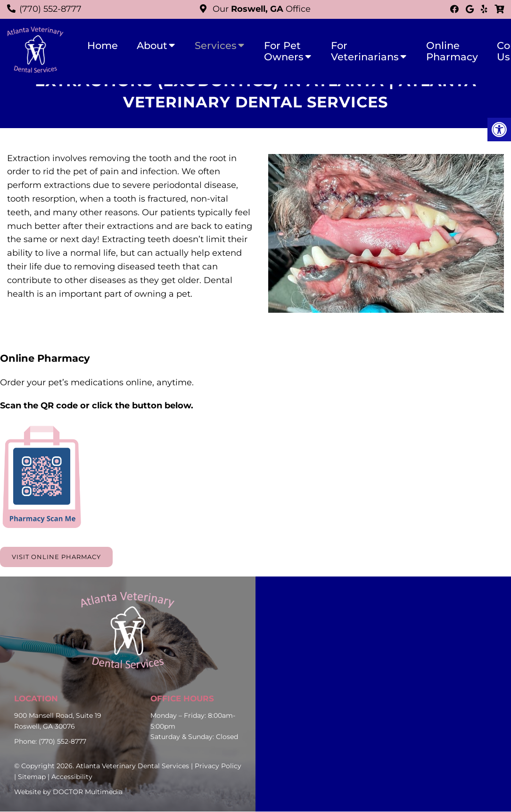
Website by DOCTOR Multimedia (68, 792)
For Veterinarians (365, 51)
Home (103, 45)
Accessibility (72, 777)
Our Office (260, 9)
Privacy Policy (218, 766)
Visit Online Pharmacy (59, 557)
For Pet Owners (284, 51)
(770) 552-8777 (50, 9)
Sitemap (32, 777)
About (152, 45)
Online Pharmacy (452, 51)
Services (216, 45)
